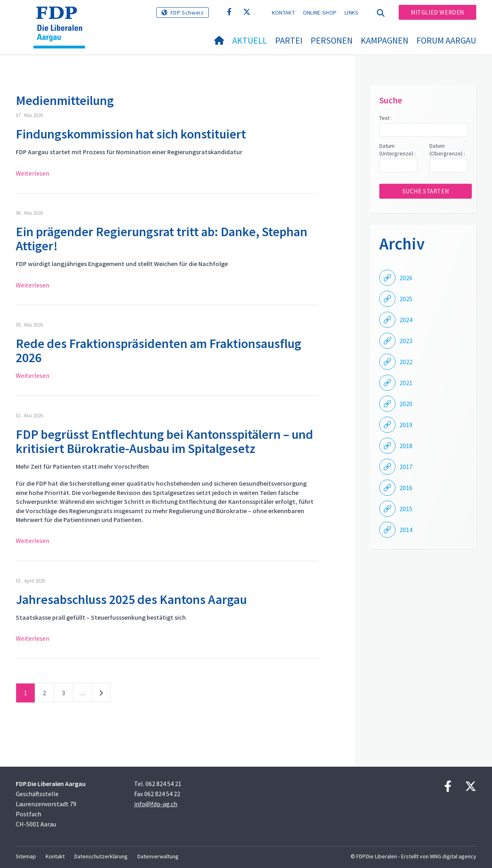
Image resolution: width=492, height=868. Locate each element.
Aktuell (250, 40)
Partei (289, 40)
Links (352, 13)
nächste (101, 694)
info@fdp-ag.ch (156, 804)
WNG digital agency (453, 856)
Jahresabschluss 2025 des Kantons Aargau (131, 600)
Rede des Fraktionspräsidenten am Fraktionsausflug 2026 (159, 351)
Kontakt (283, 13)
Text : (386, 118)
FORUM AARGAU (446, 40)
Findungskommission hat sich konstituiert (131, 134)
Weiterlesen (33, 173)
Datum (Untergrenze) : (397, 150)
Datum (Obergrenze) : (447, 150)
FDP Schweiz (187, 13)
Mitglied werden (437, 12)
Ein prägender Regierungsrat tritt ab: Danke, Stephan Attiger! (162, 239)
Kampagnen (385, 40)
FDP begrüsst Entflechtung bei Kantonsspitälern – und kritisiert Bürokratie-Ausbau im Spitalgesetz (164, 441)
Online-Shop (320, 13)
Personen (332, 40)
